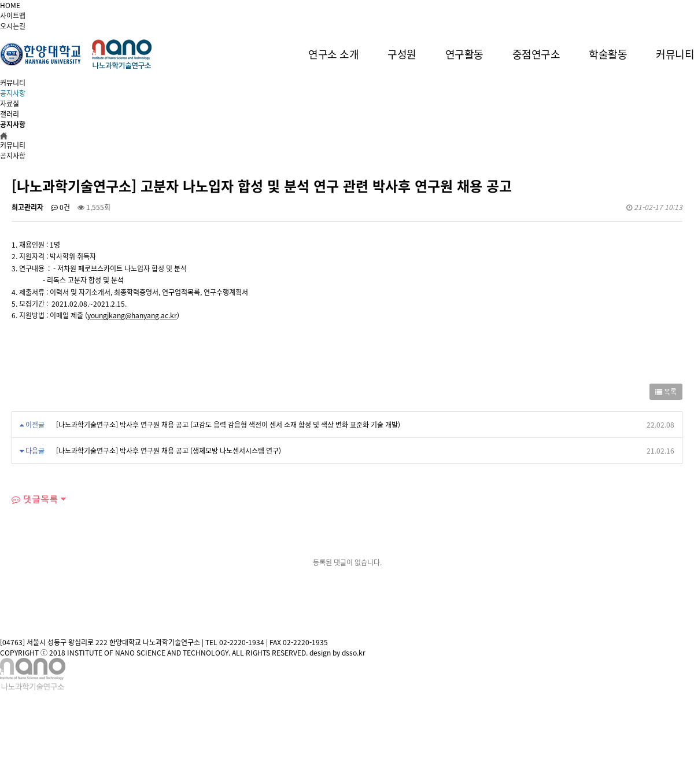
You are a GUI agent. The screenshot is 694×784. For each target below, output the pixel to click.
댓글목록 (35, 499)
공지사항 (13, 93)
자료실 (10, 104)
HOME (10, 5)
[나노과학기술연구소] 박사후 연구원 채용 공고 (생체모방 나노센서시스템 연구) (169, 451)
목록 (666, 392)
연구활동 (464, 54)
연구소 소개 (333, 54)
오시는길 (13, 26)
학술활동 (608, 54)
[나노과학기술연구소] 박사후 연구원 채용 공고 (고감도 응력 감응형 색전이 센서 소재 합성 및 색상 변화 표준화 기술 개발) (228, 425)
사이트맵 (13, 16)
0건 (60, 207)
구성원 (402, 54)
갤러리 (10, 114)
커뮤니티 (675, 54)
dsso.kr (354, 653)
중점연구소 (536, 54)
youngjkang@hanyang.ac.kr (132, 315)
